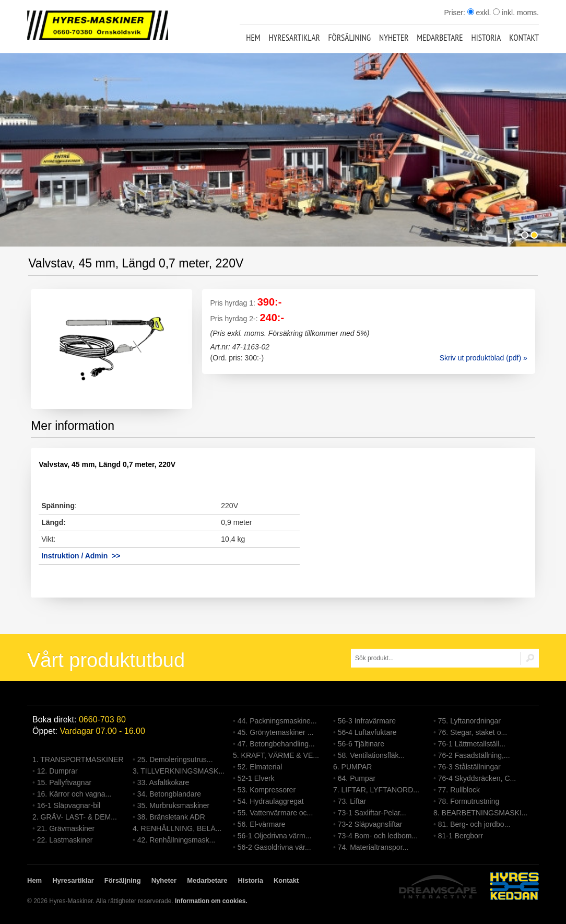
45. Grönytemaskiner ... (276, 732)
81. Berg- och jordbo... (474, 824)
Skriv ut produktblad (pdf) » (484, 358)
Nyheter (394, 38)
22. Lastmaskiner (65, 840)
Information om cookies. (211, 901)
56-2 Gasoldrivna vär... (274, 847)
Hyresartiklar (294, 38)
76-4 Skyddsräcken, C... (477, 778)
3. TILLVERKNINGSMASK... (179, 771)
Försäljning (350, 38)
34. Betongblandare (169, 794)
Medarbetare (440, 38)
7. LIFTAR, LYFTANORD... (376, 790)
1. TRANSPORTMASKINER (78, 759)
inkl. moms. (516, 13)
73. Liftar (352, 801)
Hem (253, 38)
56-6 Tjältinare (361, 744)
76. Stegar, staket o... (473, 732)
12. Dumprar (57, 771)
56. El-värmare (262, 824)
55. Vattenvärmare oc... (275, 813)
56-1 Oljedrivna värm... (275, 836)
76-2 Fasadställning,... (474, 755)
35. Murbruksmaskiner (174, 805)
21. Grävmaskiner (66, 828)
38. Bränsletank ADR (171, 817)
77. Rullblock (459, 790)
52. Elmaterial (260, 767)
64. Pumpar (357, 778)
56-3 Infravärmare (367, 721)
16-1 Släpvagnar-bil (69, 805)
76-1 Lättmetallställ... (472, 744)
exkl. (479, 13)
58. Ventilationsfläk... (371, 755)
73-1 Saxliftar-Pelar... (372, 813)
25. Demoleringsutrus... (175, 759)
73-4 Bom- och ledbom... (378, 836)
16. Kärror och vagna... (74, 794)
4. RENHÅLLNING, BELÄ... (177, 828)
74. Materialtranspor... (373, 847)
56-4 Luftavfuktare (367, 732)
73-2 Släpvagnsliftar (370, 824)
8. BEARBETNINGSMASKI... (481, 813)
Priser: (455, 13)
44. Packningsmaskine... (277, 721)
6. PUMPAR (352, 767)
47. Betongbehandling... (276, 744)
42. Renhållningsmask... (176, 840)
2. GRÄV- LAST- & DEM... (75, 817)
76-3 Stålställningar (469, 767)
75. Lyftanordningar (469, 721)
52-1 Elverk (256, 778)
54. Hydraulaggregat (271, 801)
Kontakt (524, 38)
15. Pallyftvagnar (64, 782)
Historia (486, 38)
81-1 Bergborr (461, 836)
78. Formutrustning (469, 801)
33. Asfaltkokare (163, 782)
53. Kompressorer (267, 790)
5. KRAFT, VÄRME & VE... (276, 755)
